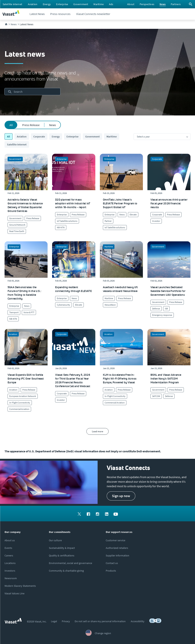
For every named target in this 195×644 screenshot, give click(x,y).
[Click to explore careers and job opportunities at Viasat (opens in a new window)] (9, 555)
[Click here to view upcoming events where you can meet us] (8, 548)
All (11, 125)
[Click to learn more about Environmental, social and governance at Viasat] (70, 563)
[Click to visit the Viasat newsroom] (11, 578)
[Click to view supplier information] (117, 555)
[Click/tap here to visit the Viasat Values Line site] (14, 593)
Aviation (22, 136)
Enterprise (72, 136)
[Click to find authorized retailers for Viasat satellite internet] (117, 548)
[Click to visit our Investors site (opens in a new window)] (10, 571)
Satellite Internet (17, 144)
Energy (56, 136)
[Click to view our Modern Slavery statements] (20, 586)
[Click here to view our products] (111, 571)
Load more (97, 431)
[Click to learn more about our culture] (55, 540)
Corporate (39, 136)
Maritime (112, 136)
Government (92, 136)
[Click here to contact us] (112, 563)
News (52, 125)
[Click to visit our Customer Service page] (116, 540)
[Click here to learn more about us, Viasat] (10, 540)
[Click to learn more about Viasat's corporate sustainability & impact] (62, 548)
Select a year (143, 137)
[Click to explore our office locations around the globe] (10, 563)
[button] (121, 496)
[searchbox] (32, 92)
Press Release (31, 125)
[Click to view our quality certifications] (62, 555)
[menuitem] (12, 4)
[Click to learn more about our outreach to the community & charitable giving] (66, 571)
